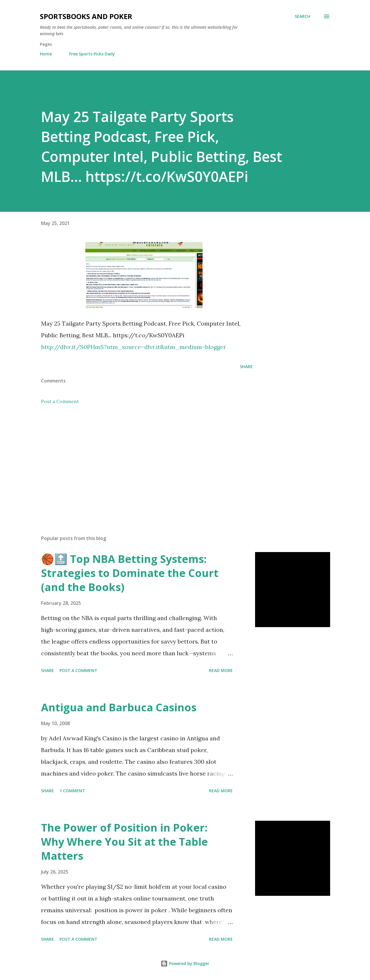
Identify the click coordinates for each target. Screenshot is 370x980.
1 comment (72, 791)
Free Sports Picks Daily (92, 54)
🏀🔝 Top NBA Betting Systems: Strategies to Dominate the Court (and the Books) (130, 573)
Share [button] (246, 367)
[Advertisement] (140, 462)
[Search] (302, 16)
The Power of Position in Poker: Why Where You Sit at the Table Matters (124, 842)
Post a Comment (60, 401)
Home (46, 54)
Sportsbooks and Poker (86, 16)
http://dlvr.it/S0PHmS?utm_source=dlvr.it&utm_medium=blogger (134, 347)
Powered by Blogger (185, 963)
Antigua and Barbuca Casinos (119, 707)
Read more (221, 670)
